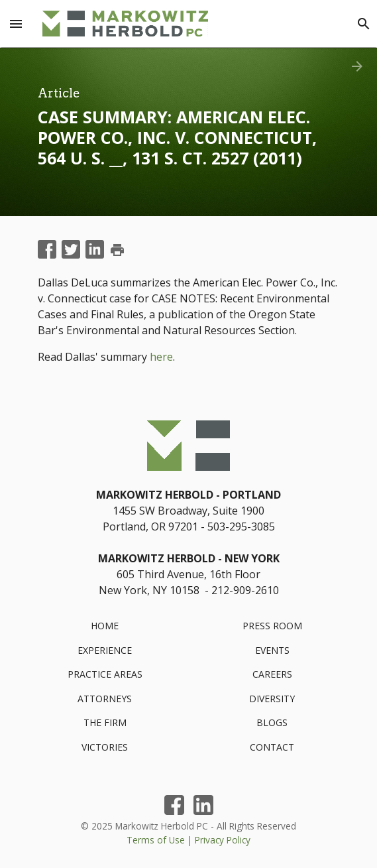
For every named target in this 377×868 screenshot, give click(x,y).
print (117, 250)
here (161, 357)
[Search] (364, 24)
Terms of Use (156, 840)
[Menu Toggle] (16, 24)
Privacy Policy (223, 840)
